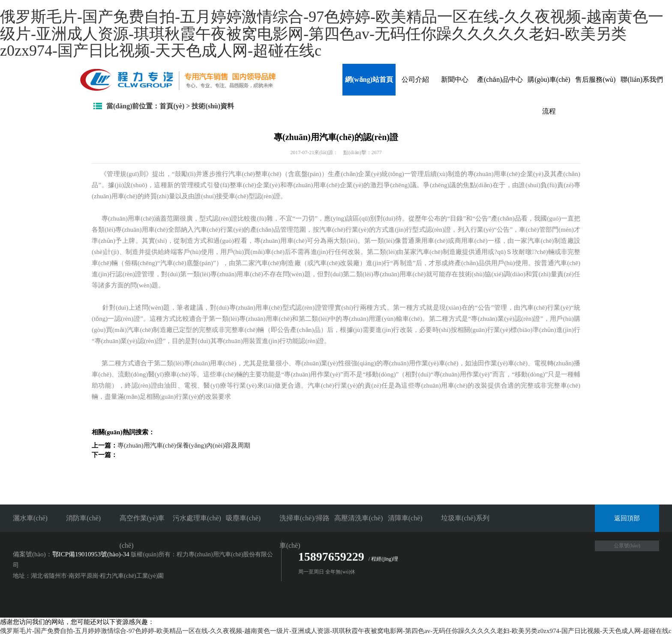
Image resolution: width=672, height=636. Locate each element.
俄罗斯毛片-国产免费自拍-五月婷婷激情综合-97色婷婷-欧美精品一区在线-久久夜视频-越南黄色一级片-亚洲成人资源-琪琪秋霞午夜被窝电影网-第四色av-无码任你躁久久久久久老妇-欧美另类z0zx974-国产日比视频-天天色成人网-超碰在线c (332, 34)
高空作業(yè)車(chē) (142, 532)
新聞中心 (455, 79)
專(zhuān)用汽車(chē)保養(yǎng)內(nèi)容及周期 (184, 445)
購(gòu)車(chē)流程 (549, 95)
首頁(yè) (172, 106)
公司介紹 (415, 79)
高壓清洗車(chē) (358, 518)
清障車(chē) (405, 518)
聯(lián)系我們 (642, 79)
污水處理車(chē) (197, 518)
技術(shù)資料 (213, 106)
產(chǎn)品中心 (500, 79)
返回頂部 (627, 518)
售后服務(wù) (595, 79)
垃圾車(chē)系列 (465, 518)
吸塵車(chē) (243, 518)
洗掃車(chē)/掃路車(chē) (304, 532)
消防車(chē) (83, 518)
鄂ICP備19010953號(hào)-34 (91, 554)
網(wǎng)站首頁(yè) (369, 86)
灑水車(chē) (30, 518)
